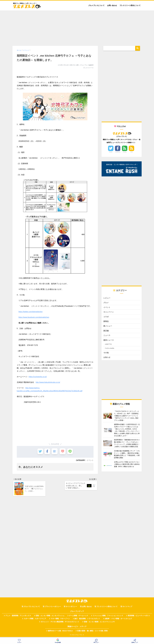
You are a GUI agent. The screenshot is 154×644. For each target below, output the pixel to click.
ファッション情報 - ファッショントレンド (108, 617)
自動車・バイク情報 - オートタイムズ (118, 620)
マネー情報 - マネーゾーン (60, 620)
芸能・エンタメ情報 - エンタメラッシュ (50, 617)
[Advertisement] (77, 27)
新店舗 (106, 331)
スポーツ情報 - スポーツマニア (35, 620)
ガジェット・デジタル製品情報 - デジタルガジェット (60, 623)
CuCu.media (110, 349)
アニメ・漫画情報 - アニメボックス (18, 617)
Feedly (125, 152)
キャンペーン (109, 312)
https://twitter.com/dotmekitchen (31, 312)
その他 (106, 354)
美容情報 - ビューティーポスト (139, 617)
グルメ (106, 303)
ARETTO (108, 345)
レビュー (107, 298)
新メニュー (108, 327)
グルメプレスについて (96, 5)
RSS (132, 152)
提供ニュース (109, 341)
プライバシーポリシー (53, 608)
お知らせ (107, 358)
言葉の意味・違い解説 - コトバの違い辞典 (92, 632)
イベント (90, 460)
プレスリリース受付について (130, 5)
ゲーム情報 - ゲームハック (79, 617)
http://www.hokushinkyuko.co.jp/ (48, 382)
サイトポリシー (71, 608)
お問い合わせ (112, 5)
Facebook (118, 152)
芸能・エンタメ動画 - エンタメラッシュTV (99, 623)
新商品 (106, 322)
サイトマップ (127, 608)
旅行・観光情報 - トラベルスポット (87, 620)
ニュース (107, 336)
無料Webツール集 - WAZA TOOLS (60, 632)
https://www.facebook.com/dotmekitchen (34, 317)
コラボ (106, 317)
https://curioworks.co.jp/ (38, 377)
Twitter (111, 152)
